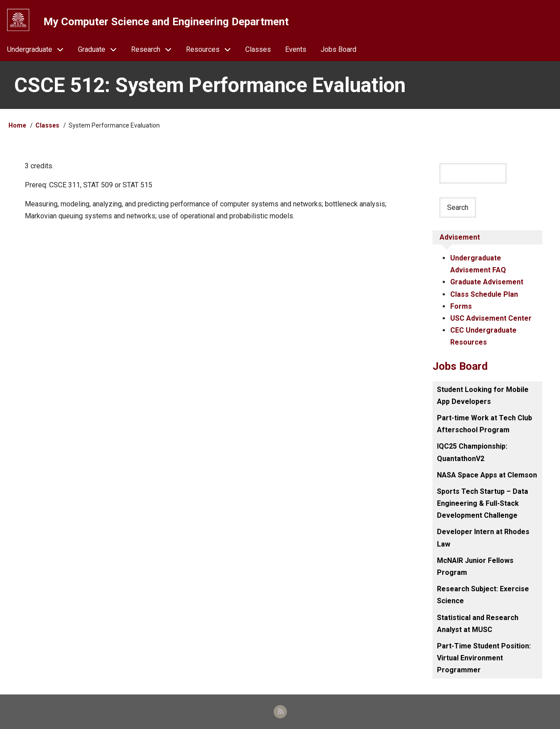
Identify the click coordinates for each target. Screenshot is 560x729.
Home (17, 125)
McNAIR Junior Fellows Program (475, 566)
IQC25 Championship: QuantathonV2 (472, 452)
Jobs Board (460, 366)
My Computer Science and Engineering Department (166, 22)
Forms (461, 306)
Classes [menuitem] (258, 49)
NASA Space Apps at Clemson (487, 475)
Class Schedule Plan (484, 294)
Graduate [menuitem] (101, 49)
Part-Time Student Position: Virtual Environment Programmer (484, 658)
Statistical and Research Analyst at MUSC (478, 624)
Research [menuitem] (155, 49)
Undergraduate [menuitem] (39, 49)
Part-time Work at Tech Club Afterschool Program (485, 424)
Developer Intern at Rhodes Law (483, 538)
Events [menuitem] (296, 49)
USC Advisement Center (491, 318)
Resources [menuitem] (212, 49)
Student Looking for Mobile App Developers (483, 396)
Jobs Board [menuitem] (338, 49)
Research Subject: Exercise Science (483, 595)
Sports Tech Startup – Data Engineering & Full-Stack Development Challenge (483, 503)
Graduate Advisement (487, 282)
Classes (47, 125)
